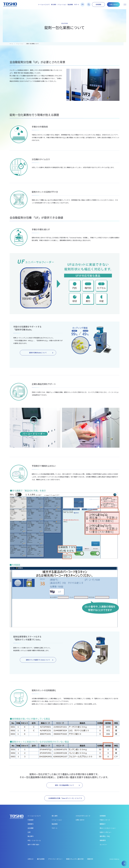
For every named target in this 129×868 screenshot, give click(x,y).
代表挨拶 (30, 820)
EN (83, 4)
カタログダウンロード (83, 816)
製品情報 (70, 4)
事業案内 (30, 824)
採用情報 (98, 4)
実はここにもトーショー (108, 828)
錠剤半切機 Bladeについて (41, 353)
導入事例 (54, 4)
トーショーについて (44, 4)
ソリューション (62, 4)
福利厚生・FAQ (105, 836)
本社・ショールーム (34, 840)
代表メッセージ (105, 820)
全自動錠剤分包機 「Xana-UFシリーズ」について (65, 798)
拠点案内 (30, 836)
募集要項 (103, 840)
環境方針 (90, 859)
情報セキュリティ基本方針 (75, 859)
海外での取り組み (33, 844)
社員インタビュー (106, 832)
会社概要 (30, 828)
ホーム (11, 44)
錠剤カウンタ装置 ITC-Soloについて (40, 660)
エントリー (103, 844)
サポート (77, 4)
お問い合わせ (113, 4)
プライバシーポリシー (55, 859)
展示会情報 (41, 859)
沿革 (29, 832)
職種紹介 (103, 824)
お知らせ (31, 859)
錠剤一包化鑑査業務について (67, 785)
